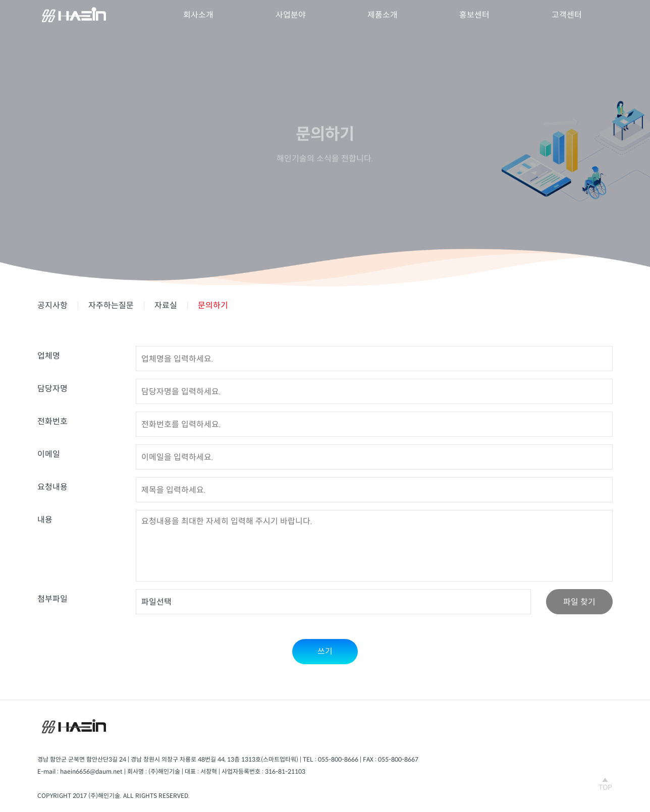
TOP (605, 784)
